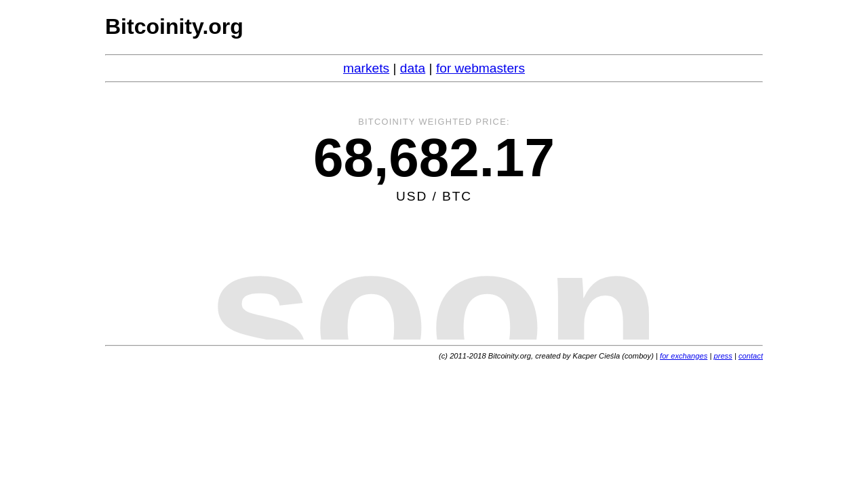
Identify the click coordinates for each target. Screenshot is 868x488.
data (413, 68)
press (723, 356)
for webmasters (480, 68)
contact (751, 356)
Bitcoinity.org (174, 26)
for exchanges (684, 356)
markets (366, 68)
